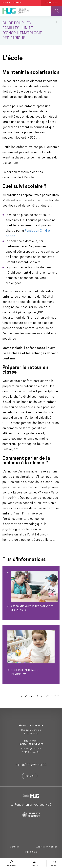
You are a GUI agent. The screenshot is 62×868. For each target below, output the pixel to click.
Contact (30, 776)
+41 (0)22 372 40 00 (31, 765)
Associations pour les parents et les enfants (32, 608)
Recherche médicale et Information (25, 672)
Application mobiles (47, 847)
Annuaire (15, 847)
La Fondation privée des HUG (31, 805)
